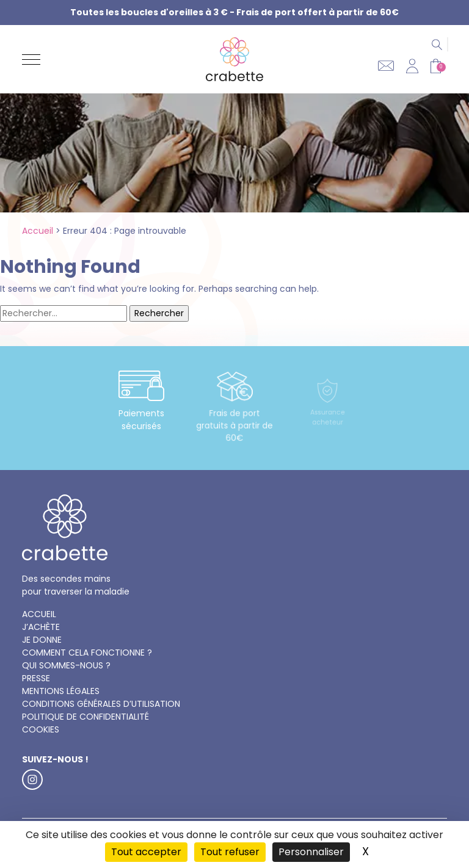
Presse (36, 678)
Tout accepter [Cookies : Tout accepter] (146, 852)
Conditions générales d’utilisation (101, 704)
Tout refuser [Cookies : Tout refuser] (230, 852)
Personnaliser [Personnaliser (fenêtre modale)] (311, 852)
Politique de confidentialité (85, 717)
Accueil (38, 231)
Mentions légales (61, 691)
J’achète (41, 627)
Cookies (41, 729)
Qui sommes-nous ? (66, 665)
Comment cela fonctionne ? (87, 653)
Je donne (42, 640)
